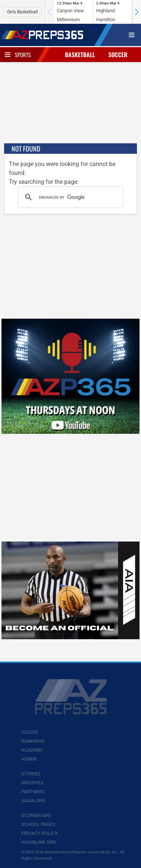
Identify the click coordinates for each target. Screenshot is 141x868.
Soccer (118, 55)
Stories (31, 774)
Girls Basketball (22, 12)
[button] (137, 12)
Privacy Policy (40, 833)
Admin (29, 759)
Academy (32, 750)
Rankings (33, 741)
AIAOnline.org (39, 842)
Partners (33, 792)
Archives (32, 783)
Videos (29, 732)
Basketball (80, 55)
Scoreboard (36, 815)
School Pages (38, 824)
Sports (23, 55)
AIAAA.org (33, 801)
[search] (69, 197)
